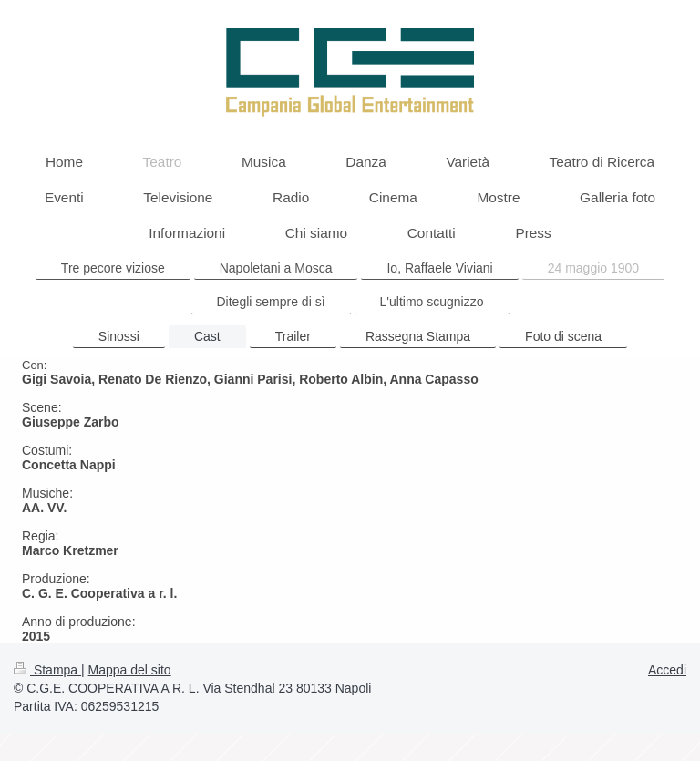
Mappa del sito (130, 670)
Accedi (667, 670)
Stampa (47, 670)
